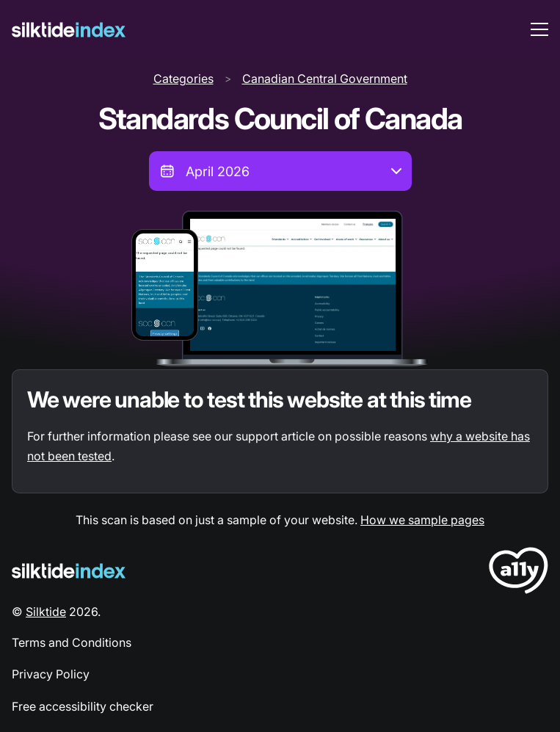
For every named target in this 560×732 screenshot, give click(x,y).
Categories (183, 79)
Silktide (46, 612)
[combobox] (280, 171)
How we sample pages (422, 520)
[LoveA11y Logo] (519, 573)
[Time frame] (280, 171)
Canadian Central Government (325, 79)
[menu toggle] (539, 29)
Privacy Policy (51, 674)
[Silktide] (69, 30)
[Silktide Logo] (69, 571)
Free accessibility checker (83, 706)
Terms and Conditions (72, 642)
